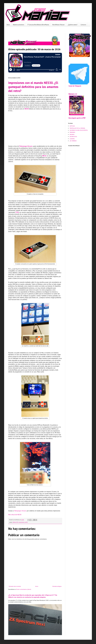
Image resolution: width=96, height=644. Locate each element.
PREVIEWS (72, 132)
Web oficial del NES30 (15, 515)
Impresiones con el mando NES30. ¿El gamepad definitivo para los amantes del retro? (33, 87)
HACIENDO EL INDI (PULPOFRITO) (79, 130)
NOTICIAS (72, 126)
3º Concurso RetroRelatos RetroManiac (38, 25)
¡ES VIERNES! (73, 141)
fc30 (17, 522)
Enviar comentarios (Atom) (24, 589)
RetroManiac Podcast (58, 25)
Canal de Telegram (75, 86)
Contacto (83, 25)
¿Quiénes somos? (73, 25)
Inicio (8, 25)
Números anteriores (19, 25)
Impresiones (21, 522)
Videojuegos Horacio (20, 511)
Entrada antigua (57, 586)
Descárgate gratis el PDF (77, 118)
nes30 (26, 522)
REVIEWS (72, 134)
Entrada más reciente (15, 586)
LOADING (72, 139)
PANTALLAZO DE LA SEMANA (77, 128)
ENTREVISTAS (73, 137)
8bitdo (14, 522)
